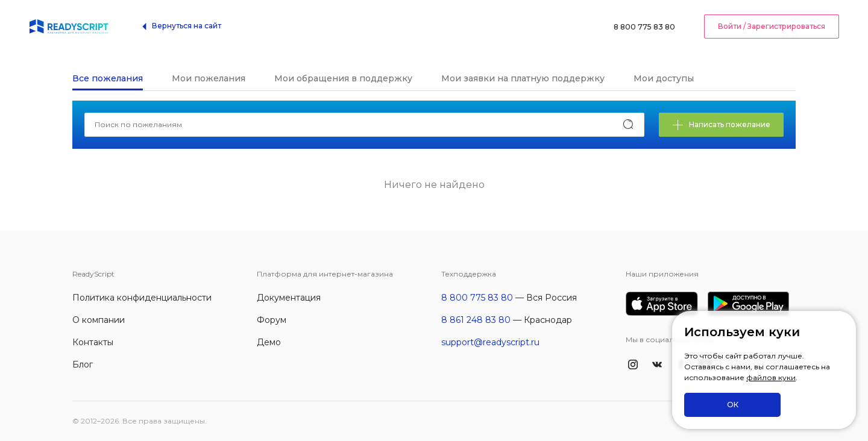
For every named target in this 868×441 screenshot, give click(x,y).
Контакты (93, 342)
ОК (733, 405)
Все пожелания (108, 78)
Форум (272, 320)
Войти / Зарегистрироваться (772, 26)
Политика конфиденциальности (142, 298)
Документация (289, 298)
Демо (269, 342)
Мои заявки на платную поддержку (523, 78)
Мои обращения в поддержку (343, 78)
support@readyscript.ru (490, 342)
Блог (83, 364)
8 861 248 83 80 (476, 320)
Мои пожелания (209, 78)
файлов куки (771, 377)
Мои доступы (664, 78)
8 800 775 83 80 (644, 27)
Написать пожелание (721, 125)
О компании (99, 320)
